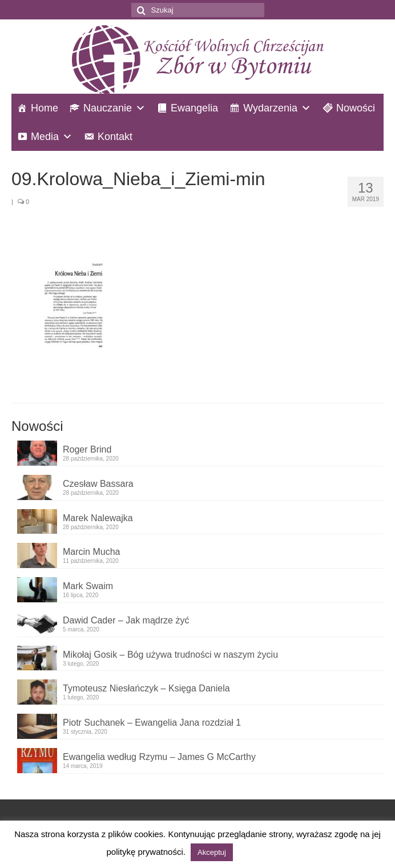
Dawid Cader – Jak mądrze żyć (126, 620)
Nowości (356, 108)
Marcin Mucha (91, 552)
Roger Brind (87, 449)
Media (45, 137)
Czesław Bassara (98, 484)
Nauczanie (108, 108)
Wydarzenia (270, 108)
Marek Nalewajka (98, 518)
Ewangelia (194, 108)
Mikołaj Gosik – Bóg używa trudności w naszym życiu (170, 655)
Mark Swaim (88, 586)
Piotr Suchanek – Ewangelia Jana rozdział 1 (152, 723)
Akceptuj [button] (212, 852)
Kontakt (115, 137)
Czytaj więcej (262, 852)
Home (45, 108)
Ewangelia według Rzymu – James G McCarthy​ (159, 757)
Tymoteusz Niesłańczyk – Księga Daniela (146, 688)
